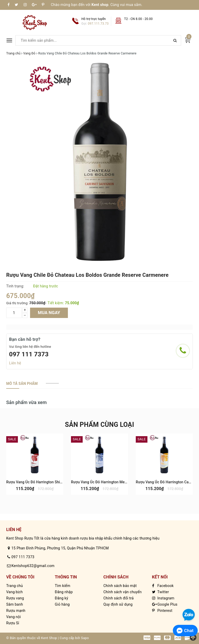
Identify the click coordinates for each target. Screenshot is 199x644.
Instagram (163, 598)
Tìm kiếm (63, 586)
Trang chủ (15, 586)
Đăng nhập (64, 592)
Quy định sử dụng (118, 604)
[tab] (22, 384)
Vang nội (13, 617)
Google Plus (165, 604)
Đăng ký (62, 598)
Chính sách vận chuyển (123, 592)
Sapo (85, 638)
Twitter (161, 592)
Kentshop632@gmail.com (33, 566)
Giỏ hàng (62, 604)
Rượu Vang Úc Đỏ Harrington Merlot (101, 482)
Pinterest (162, 611)
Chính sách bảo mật (120, 586)
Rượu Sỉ (13, 623)
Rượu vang (15, 598)
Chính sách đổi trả (119, 598)
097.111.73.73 (98, 24)
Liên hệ (15, 363)
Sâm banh (15, 604)
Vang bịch (15, 592)
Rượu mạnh (16, 611)
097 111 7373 (29, 354)
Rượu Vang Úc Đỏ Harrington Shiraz (36, 482)
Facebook (163, 586)
